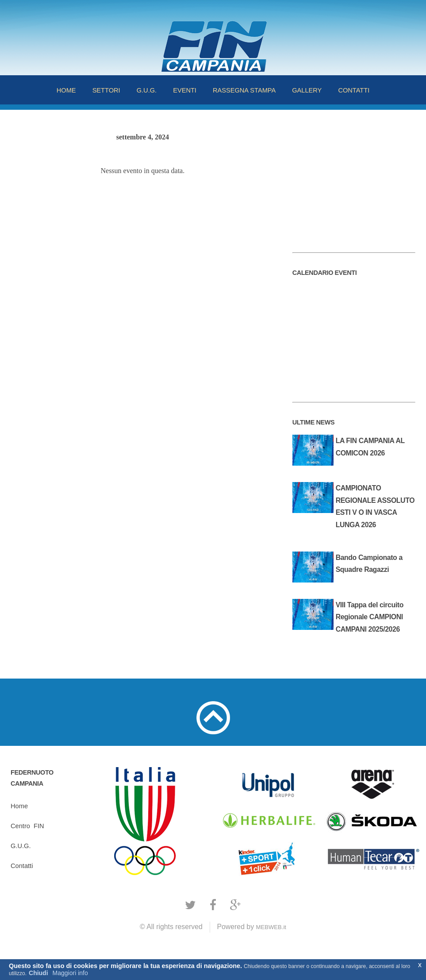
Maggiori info (70, 973)
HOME (66, 90)
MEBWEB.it (271, 927)
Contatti (22, 866)
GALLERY (307, 90)
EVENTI (185, 90)
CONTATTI (354, 90)
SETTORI (106, 90)
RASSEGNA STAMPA (244, 90)
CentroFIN (27, 826)
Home (19, 806)
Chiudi (38, 973)
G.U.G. (147, 90)
